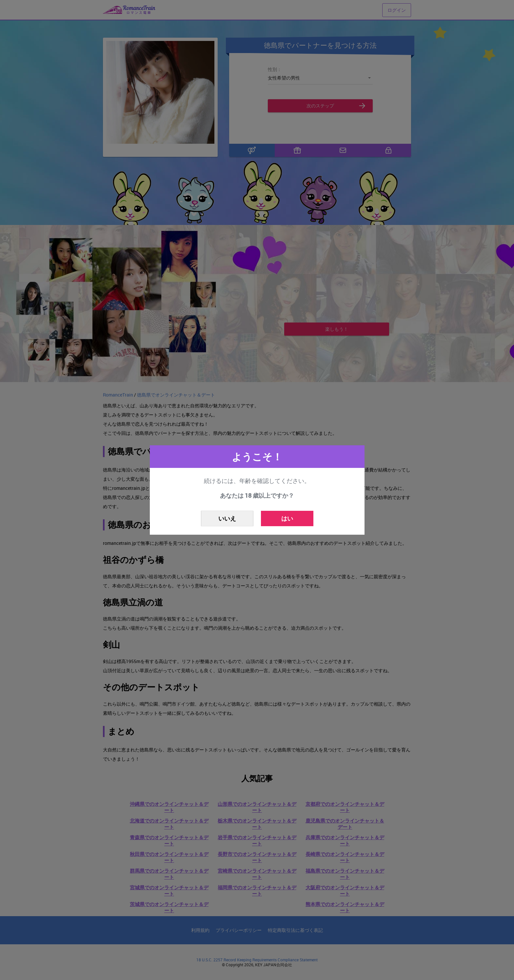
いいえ (227, 518)
